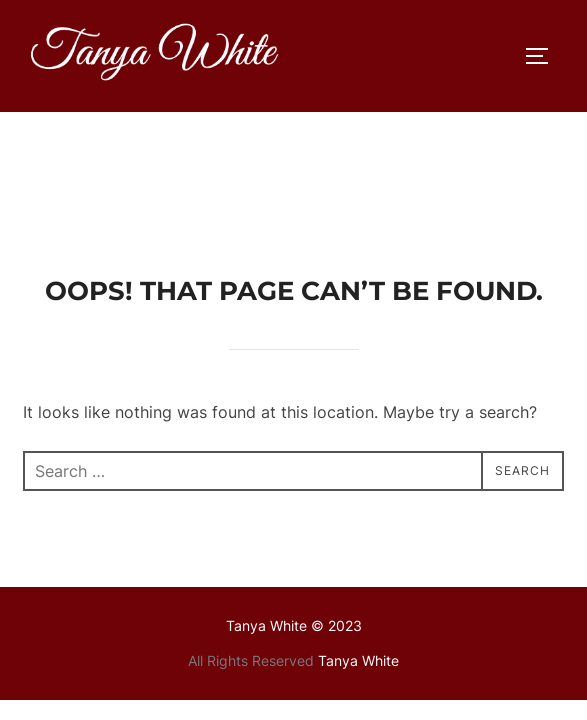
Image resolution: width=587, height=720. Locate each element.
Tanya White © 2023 (294, 513)
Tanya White (358, 548)
